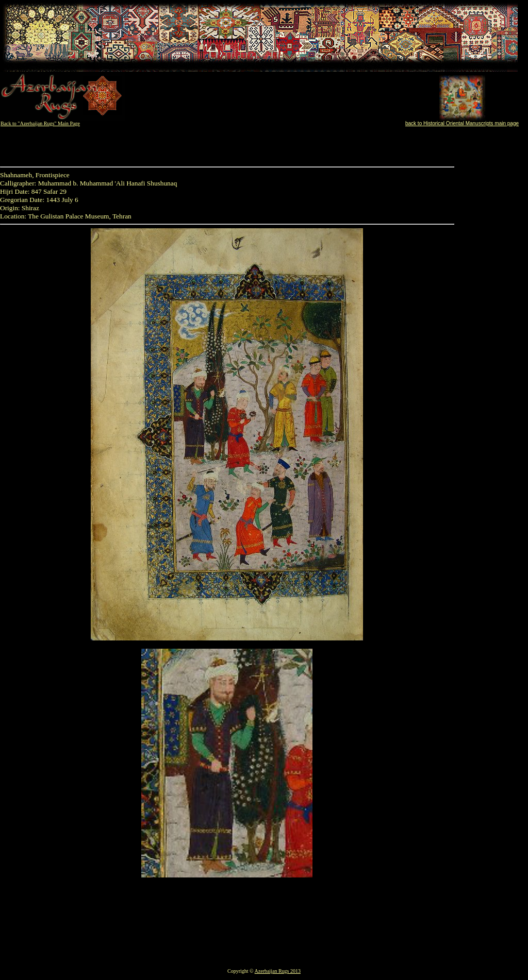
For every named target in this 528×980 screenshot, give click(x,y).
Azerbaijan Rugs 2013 (278, 971)
